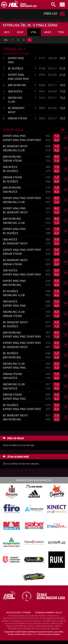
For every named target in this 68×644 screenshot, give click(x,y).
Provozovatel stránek (19, 612)
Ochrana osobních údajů (48, 612)
